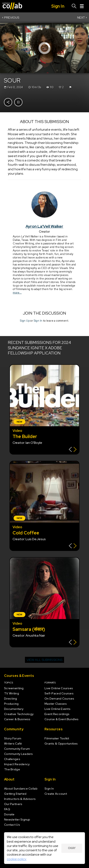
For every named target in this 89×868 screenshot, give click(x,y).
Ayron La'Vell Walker (45, 226)
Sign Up (25, 321)
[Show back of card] (73, 450)
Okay (72, 848)
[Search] (74, 6)
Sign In (38, 321)
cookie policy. (17, 859)
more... (17, 293)
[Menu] (82, 6)
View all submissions (44, 660)
